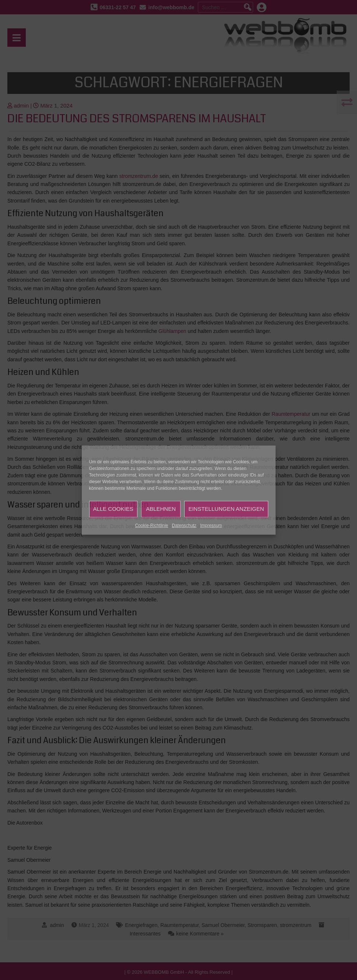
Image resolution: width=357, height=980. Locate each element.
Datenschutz (184, 525)
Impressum (211, 525)
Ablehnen (161, 509)
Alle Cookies (113, 509)
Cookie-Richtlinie (151, 525)
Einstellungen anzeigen (226, 509)
